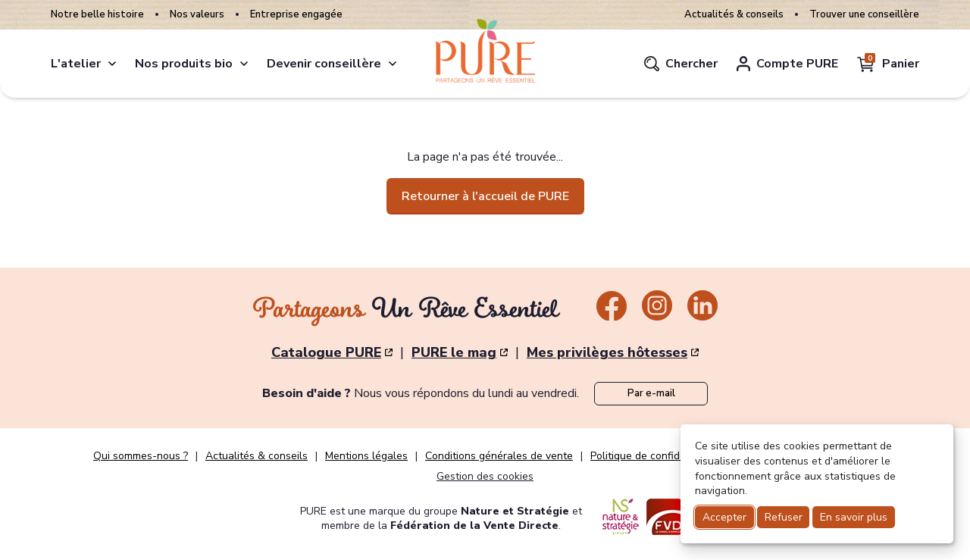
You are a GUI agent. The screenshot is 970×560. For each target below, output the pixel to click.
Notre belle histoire (97, 15)
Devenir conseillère (324, 64)
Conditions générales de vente (499, 456)
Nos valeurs (197, 15)
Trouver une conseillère (864, 15)
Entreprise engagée (296, 15)
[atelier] (112, 64)
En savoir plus (854, 517)
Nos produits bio (184, 64)
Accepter (724, 517)
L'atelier (76, 64)
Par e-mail (651, 393)
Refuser (784, 517)
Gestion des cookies (485, 476)
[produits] (244, 64)
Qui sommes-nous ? (141, 456)
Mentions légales (366, 456)
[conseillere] (393, 64)
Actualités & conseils (734, 15)
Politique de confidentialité (655, 456)
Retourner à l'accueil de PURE (485, 196)
